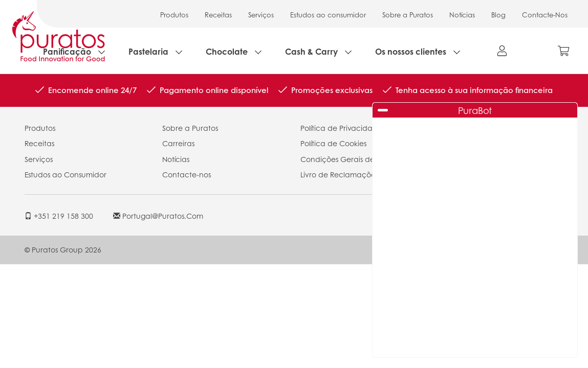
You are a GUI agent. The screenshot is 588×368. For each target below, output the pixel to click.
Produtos (174, 15)
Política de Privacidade (341, 128)
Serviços (261, 15)
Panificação (67, 51)
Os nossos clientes (411, 51)
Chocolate (227, 51)
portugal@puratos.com (158, 216)
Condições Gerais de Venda (351, 159)
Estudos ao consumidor (328, 15)
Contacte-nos (187, 174)
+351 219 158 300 (59, 216)
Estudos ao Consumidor (66, 174)
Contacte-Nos (545, 15)
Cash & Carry (311, 51)
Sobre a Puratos (408, 15)
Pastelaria (148, 51)
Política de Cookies (333, 143)
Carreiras (178, 143)
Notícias (462, 15)
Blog (498, 15)
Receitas (218, 15)
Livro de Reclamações (339, 174)
